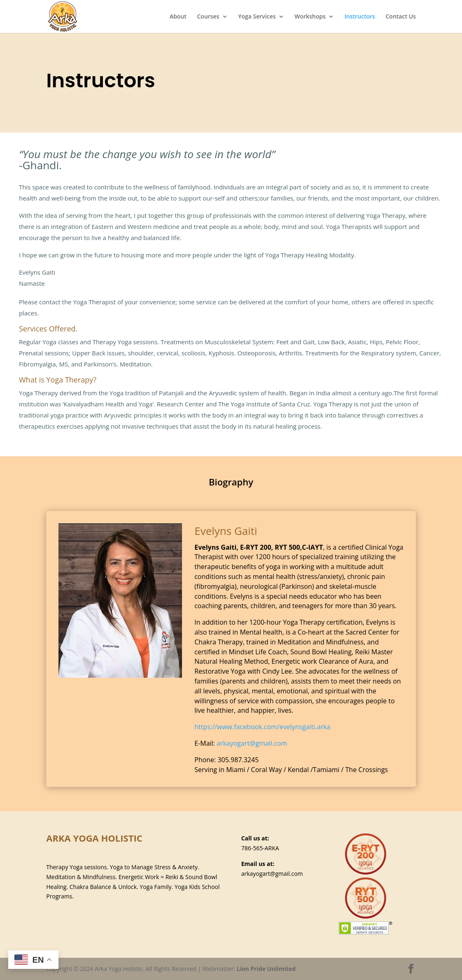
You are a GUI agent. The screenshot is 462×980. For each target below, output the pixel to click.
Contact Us (400, 17)
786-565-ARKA (260, 848)
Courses (208, 17)
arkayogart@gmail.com (252, 743)
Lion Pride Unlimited (266, 969)
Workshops (310, 17)
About (178, 17)
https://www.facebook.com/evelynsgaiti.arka (262, 727)
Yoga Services (257, 17)
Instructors (359, 17)
